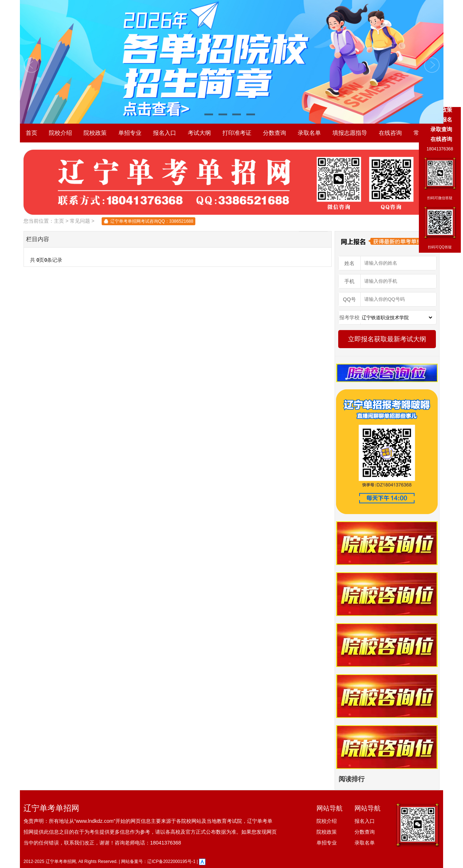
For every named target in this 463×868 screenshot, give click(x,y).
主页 (59, 221)
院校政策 (95, 133)
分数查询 (275, 133)
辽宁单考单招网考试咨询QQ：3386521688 (152, 221)
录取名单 (309, 133)
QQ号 (349, 299)
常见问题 (80, 221)
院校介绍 (60, 133)
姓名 (349, 263)
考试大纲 (199, 133)
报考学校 (349, 317)
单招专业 (130, 133)
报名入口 (165, 133)
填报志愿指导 (350, 133)
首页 (31, 133)
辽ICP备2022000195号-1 (171, 861)
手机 (349, 281)
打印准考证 (237, 133)
